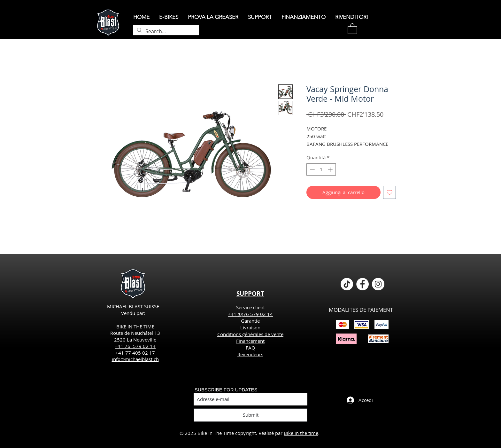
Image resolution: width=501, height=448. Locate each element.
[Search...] (165, 31)
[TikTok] (347, 284)
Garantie (250, 321)
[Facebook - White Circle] (362, 284)
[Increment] (331, 170)
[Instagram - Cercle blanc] (378, 284)
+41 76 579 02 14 (135, 346)
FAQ (250, 348)
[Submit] (250, 415)
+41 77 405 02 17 (135, 353)
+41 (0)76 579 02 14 (250, 314)
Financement (250, 341)
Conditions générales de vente (250, 334)
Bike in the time (301, 433)
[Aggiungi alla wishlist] (390, 192)
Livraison (250, 327)
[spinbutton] (321, 170)
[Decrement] (312, 170)
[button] (352, 28)
